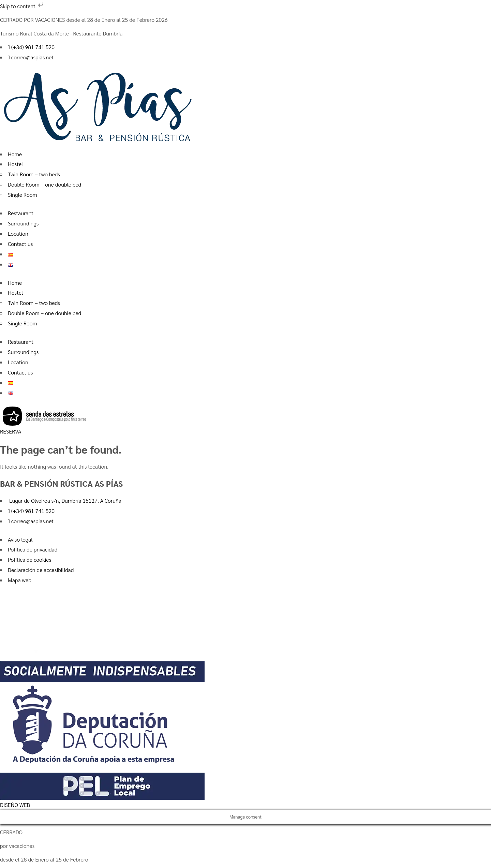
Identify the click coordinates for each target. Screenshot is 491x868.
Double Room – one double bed (44, 184)
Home (15, 154)
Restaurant (21, 213)
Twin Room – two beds (34, 174)
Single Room (23, 195)
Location (18, 233)
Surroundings (23, 223)
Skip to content (23, 6)
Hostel (16, 164)
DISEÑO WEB (15, 805)
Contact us (20, 244)
